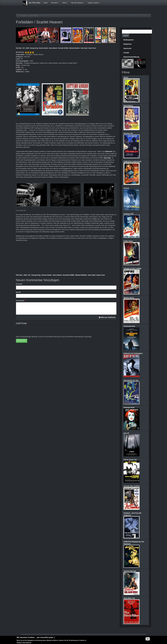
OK (148, 639)
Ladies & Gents (94, 3)
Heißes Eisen (128, 241)
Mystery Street (129, 298)
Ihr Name (19, 284)
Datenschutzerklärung (131, 57)
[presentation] (32, 331)
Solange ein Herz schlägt (132, 268)
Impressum (127, 48)
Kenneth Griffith (63, 48)
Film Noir (55, 3)
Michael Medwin (75, 48)
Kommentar (20, 301)
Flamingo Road (129, 407)
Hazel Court (92, 48)
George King (34, 48)
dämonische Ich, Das (131, 380)
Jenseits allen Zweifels (132, 486)
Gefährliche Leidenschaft (132, 161)
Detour (126, 77)
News (46, 3)
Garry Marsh (53, 48)
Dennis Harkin (44, 48)
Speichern (21, 341)
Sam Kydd (84, 48)
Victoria (126, 188)
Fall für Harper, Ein (130, 460)
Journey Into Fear (130, 571)
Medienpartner (129, 40)
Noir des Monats (78, 3)
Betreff (18, 292)
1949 (27, 48)
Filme (65, 3)
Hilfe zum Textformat (107, 317)
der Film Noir (35, 3)
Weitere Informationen (24, 642)
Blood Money (128, 106)
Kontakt (126, 53)
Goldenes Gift (128, 214)
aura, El (126, 433)
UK (24, 48)
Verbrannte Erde (129, 326)
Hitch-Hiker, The (129, 598)
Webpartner (128, 44)
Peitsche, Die (128, 133)
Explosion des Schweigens (133, 353)
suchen (126, 36)
